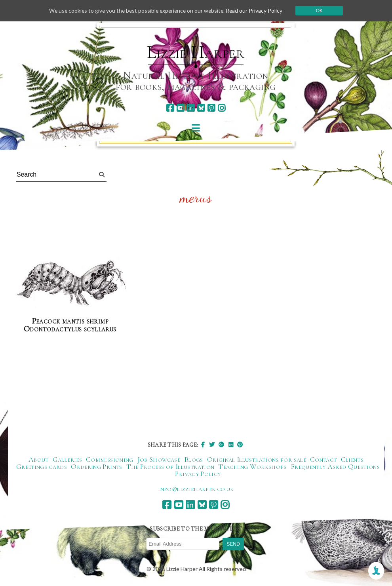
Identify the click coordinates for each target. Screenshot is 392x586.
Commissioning (110, 459)
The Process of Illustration (170, 466)
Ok (322, 11)
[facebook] (170, 108)
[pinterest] (211, 108)
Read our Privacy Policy (257, 10)
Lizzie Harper (196, 52)
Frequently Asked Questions (335, 466)
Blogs (194, 459)
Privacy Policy (198, 474)
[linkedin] (191, 108)
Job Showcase (159, 459)
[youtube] (180, 108)
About (39, 459)
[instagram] (222, 108)
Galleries (67, 459)
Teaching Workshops (252, 466)
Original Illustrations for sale (257, 459)
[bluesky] (201, 108)
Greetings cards (42, 466)
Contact (323, 459)
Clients (352, 459)
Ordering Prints (96, 466)
